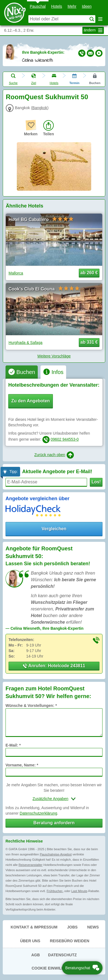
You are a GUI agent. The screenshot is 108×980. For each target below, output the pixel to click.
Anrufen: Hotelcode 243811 (54, 666)
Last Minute (79, 891)
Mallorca (16, 273)
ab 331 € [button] (89, 342)
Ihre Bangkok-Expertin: (43, 52)
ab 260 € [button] (89, 273)
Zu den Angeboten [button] (31, 401)
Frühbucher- (55, 891)
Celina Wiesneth (37, 61)
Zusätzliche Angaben (50, 799)
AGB (35, 955)
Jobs (72, 927)
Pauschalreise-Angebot (56, 854)
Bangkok (40, 108)
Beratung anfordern (54, 823)
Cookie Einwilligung (54, 968)
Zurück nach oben (54, 455)
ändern (94, 30)
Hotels (57, 6)
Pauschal (38, 6)
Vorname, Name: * (22, 765)
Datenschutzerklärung (38, 813)
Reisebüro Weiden (70, 941)
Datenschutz (63, 955)
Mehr (72, 6)
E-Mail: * (13, 745)
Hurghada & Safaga (25, 343)
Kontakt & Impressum (34, 927)
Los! (96, 482)
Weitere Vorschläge (54, 356)
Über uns (30, 941)
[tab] (22, 372)
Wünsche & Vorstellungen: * (31, 706)
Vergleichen (54, 529)
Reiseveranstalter (30, 865)
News (93, 927)
